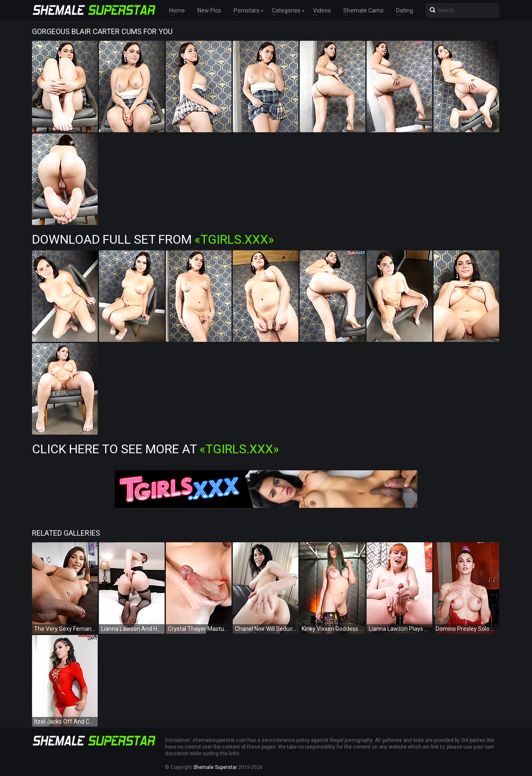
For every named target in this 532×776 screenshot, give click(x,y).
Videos (322, 10)
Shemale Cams (363, 10)
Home (177, 10)
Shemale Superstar (215, 767)
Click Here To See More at (155, 449)
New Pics (209, 10)
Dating (405, 10)
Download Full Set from (153, 239)
